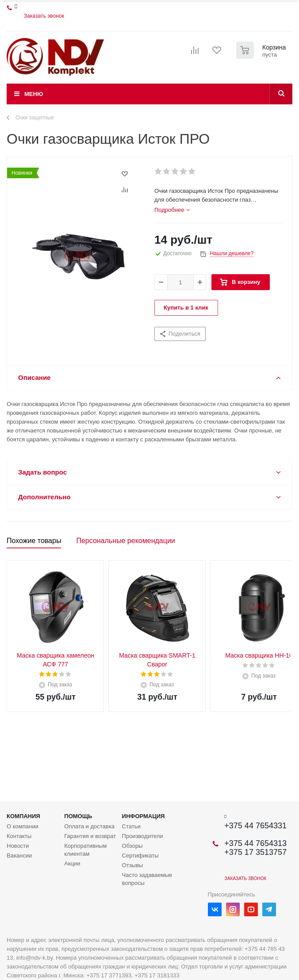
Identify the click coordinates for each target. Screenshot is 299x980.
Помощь (78, 816)
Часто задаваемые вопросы (147, 879)
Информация (144, 816)
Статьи (131, 826)
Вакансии (19, 856)
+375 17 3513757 (255, 852)
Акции (72, 863)
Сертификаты (140, 856)
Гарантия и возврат (90, 836)
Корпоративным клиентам (85, 850)
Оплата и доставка (89, 826)
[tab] (172, 210)
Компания (23, 816)
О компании (23, 826)
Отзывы (133, 865)
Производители (143, 836)
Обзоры (132, 846)
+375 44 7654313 (255, 843)
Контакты (19, 836)
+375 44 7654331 (255, 826)
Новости (18, 846)
